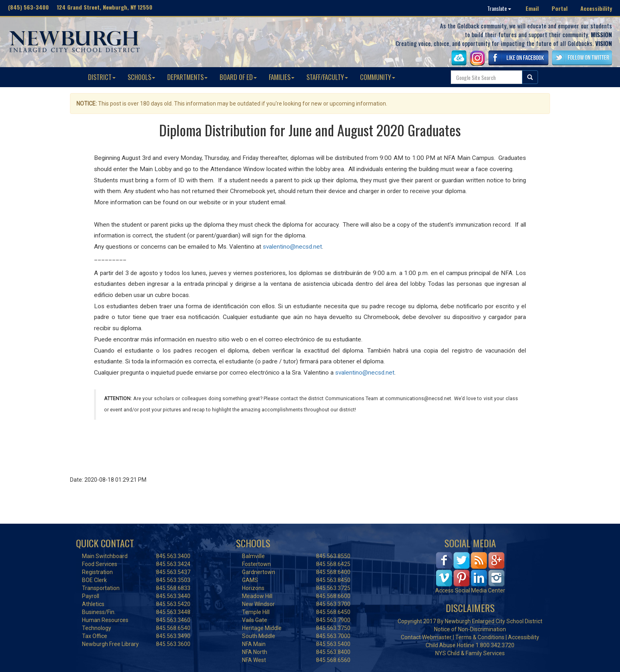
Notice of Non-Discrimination (470, 629)
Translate (499, 8)
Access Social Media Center (470, 590)
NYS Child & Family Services (470, 653)
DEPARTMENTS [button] (187, 77)
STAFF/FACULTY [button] (327, 77)
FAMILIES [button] (282, 77)
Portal (560, 8)
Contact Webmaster (426, 637)
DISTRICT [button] (102, 77)
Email (532, 8)
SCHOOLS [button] (141, 77)
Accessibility (596, 8)
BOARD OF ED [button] (238, 77)
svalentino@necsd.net (292, 247)
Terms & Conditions (480, 637)
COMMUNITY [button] (378, 77)
